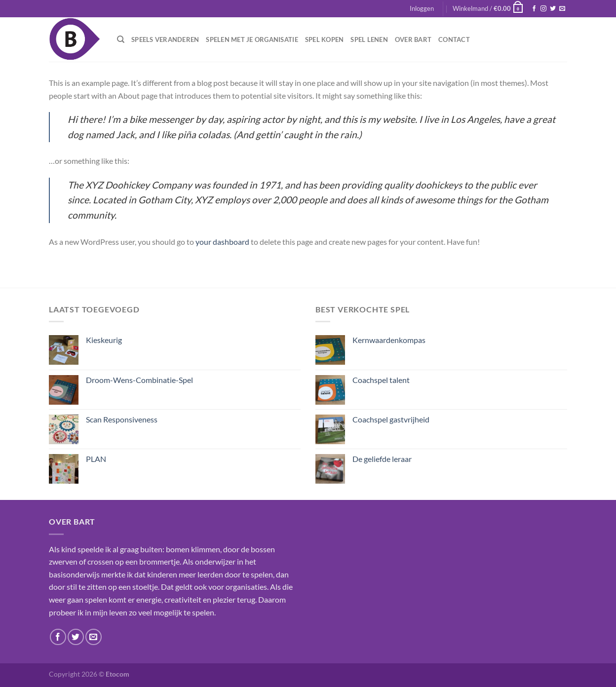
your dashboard (222, 242)
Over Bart (413, 39)
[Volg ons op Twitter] (553, 9)
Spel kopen (325, 39)
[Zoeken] (121, 39)
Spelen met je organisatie (252, 39)
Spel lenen (369, 39)
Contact (454, 39)
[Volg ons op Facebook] (534, 9)
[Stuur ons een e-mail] (562, 9)
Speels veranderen (165, 39)
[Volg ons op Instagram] (543, 9)
